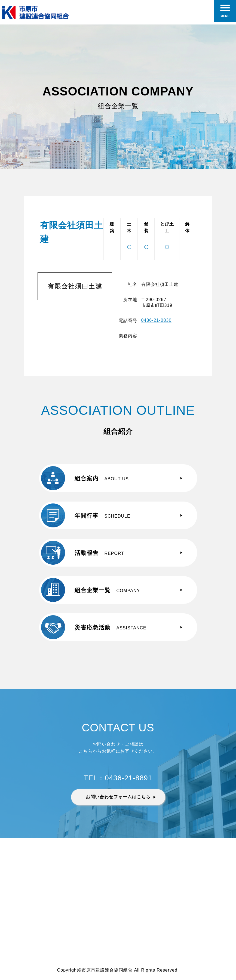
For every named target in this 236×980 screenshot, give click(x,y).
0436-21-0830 (157, 320)
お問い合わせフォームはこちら (118, 797)
